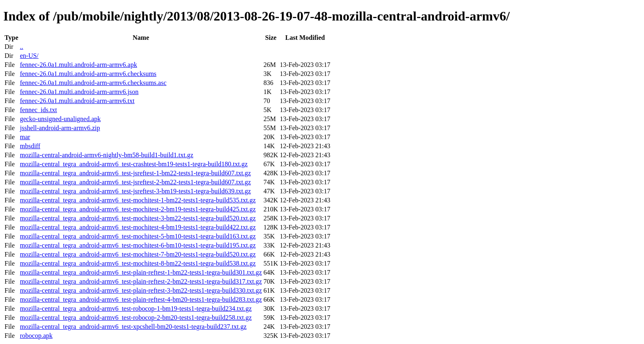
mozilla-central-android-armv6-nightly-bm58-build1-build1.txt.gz (106, 155)
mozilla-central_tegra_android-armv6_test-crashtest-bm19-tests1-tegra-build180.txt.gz (133, 164)
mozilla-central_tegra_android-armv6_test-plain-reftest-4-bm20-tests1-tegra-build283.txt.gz (141, 299)
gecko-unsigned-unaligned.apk (60, 119)
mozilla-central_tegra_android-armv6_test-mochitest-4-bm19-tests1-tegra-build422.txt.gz (138, 227)
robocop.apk (36, 336)
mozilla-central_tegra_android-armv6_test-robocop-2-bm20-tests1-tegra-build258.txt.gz (136, 318)
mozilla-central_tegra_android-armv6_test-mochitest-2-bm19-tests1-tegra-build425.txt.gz (138, 209)
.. (21, 47)
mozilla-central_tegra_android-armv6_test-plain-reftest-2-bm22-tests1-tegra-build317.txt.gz (141, 281)
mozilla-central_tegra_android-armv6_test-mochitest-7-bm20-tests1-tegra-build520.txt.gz (138, 254)
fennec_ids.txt (38, 110)
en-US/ (29, 56)
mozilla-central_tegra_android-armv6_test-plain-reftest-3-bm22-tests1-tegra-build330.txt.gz (141, 290)
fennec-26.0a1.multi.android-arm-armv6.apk (78, 65)
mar (25, 137)
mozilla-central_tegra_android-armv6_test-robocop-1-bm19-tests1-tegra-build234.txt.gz (136, 308)
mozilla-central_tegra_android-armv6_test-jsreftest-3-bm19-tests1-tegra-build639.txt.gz (135, 191)
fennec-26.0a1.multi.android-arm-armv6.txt (77, 101)
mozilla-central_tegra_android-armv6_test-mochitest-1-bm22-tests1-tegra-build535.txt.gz (138, 200)
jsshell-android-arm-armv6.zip (60, 128)
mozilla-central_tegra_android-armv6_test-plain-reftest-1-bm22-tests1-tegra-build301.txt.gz (141, 272)
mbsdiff (30, 146)
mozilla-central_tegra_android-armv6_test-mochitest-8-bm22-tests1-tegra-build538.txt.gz (138, 263)
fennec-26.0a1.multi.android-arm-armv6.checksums (88, 74)
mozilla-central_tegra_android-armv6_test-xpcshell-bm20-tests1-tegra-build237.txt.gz (133, 327)
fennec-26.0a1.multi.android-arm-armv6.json (79, 92)
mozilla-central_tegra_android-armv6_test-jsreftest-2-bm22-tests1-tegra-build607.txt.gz (135, 182)
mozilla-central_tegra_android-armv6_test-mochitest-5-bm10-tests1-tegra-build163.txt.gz (138, 236)
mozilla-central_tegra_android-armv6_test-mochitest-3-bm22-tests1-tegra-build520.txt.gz (138, 218)
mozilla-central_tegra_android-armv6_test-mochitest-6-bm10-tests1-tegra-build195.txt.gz (138, 245)
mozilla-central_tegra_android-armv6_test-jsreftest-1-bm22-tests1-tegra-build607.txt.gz (135, 173)
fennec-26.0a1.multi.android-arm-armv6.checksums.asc (93, 83)
